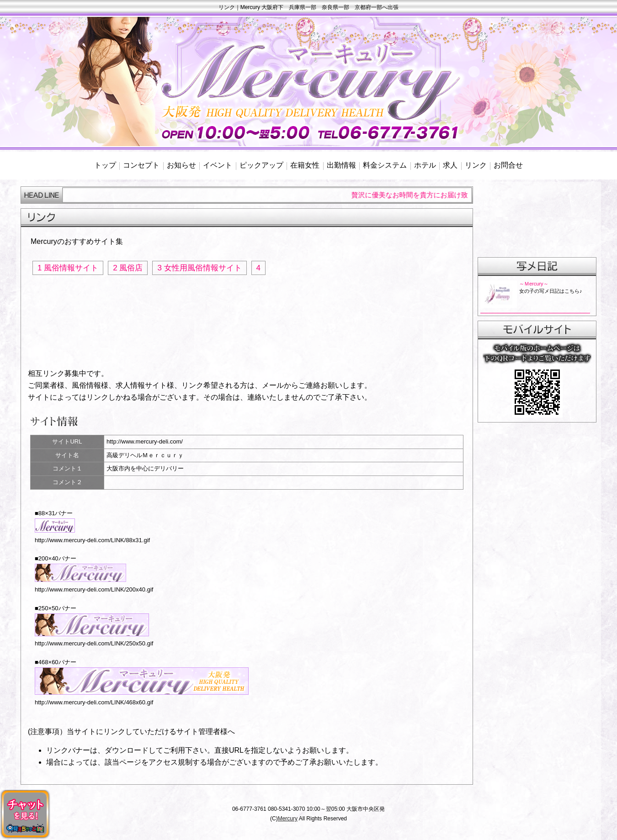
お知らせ (181, 165)
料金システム (385, 165)
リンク (476, 165)
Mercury (288, 819)
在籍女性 (305, 165)
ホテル (425, 165)
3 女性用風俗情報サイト (199, 268)
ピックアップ (261, 165)
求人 (450, 165)
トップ (105, 165)
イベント (218, 165)
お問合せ (508, 165)
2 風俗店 (128, 268)
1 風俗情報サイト (68, 268)
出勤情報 (341, 165)
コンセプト (141, 165)
